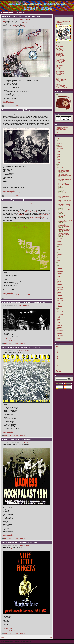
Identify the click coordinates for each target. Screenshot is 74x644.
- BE (57, 349)
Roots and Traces (60, 71)
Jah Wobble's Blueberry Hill (37, 217)
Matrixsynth (59, 76)
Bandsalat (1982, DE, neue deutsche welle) (64, 171)
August (59, 150)
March (59, 142)
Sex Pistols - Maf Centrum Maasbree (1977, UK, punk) (65, 176)
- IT (57, 357)
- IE (57, 355)
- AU (57, 348)
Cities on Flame (59, 65)
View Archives (59, 139)
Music (22, 19)
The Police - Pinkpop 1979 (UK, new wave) (64, 193)
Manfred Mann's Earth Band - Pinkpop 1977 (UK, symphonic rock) (65, 220)
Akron (4, 21)
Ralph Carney (17, 24)
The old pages (59, 46)
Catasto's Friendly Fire (61, 79)
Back (3, 638)
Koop (57, 66)
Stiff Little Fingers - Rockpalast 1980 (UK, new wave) (64, 234)
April (59, 156)
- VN (57, 363)
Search (58, 376)
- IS (57, 356)
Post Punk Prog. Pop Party (62, 83)
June (59, 153)
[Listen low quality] (7, 101)
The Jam (13, 549)
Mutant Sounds (59, 51)
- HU (57, 354)
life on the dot (59, 63)
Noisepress (58, 78)
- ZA (57, 365)
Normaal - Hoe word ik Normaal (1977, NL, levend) (64, 211)
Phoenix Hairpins (60, 56)
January (60, 251)
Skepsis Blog (59, 132)
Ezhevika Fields (60, 77)
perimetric (58, 68)
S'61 (27, 210)
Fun (56, 367)
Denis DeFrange (27, 23)
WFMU (57, 52)
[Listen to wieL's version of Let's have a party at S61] (16, 295)
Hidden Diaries (59, 72)
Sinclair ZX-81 (33, 212)
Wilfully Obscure (60, 81)
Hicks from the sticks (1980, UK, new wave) (64, 197)
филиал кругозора (60, 73)
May (59, 155)
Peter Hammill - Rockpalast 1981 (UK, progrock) (64, 185)
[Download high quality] (9, 103)
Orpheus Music (59, 54)
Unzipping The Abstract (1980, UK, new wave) (65, 180)
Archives (58, 136)
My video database (60, 45)
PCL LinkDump (59, 53)
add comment (7, 106)
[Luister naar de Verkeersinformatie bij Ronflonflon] (16, 193)
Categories (59, 344)
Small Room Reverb (61, 64)
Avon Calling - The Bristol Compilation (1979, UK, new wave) (64, 225)
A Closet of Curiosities (61, 60)
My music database (60, 44)
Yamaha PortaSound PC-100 (21, 212)
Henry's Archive (60, 62)
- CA (57, 350)
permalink (15, 106)
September (60, 148)
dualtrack (58, 84)
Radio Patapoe (59, 131)
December (60, 166)
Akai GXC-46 (21, 215)
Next (51, 638)
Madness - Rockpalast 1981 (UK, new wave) (64, 230)
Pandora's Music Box (61, 85)
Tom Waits (15, 25)
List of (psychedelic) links (62, 88)
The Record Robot (60, 58)
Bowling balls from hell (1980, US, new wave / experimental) (64, 206)
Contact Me (58, 20)
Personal (27, 203)
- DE (57, 351)
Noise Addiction (60, 87)
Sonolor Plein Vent (44, 215)
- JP (57, 359)
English (28, 19)
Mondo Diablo (59, 69)
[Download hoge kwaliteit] (9, 191)
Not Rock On (59, 70)
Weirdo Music (59, 50)
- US (25, 19)
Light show (58, 372)
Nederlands (28, 113)
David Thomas (37, 24)
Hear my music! (60, 25)
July (59, 151)
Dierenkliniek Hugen (61, 130)
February (60, 144)
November (60, 167)
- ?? (57, 366)
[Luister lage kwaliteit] (8, 190)
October (60, 147)
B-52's (24, 25)
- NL (24, 113)
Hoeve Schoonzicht (60, 128)
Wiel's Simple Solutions (62, 127)
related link (23, 106)
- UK (24, 203)
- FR (57, 353)
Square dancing (60, 59)
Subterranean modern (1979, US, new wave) (64, 189)
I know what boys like (29, 27)
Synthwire (58, 75)
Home (57, 19)
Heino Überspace (60, 82)
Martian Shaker (59, 57)
